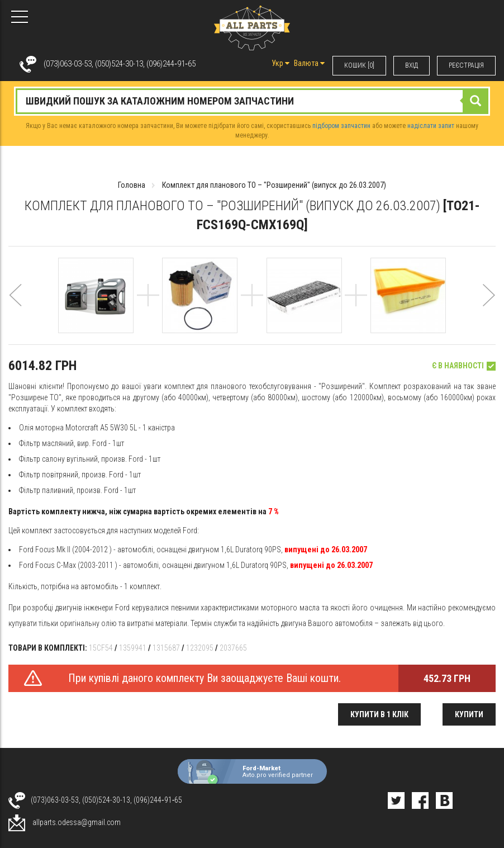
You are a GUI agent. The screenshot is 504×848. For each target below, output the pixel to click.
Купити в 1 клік (379, 714)
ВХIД (412, 65)
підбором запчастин (341, 126)
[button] (15, 309)
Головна (132, 185)
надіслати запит (431, 126)
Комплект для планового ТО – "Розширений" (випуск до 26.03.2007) (274, 185)
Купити (469, 714)
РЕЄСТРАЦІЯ (466, 65)
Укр (280, 63)
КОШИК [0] (359, 65)
